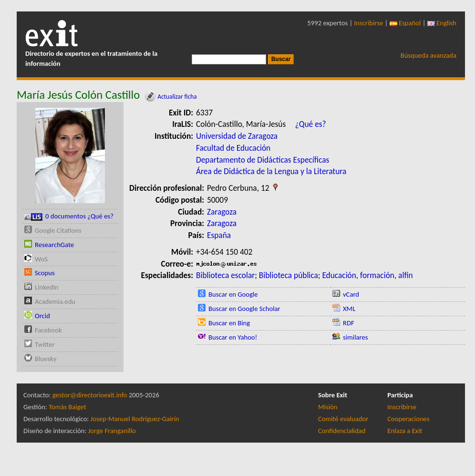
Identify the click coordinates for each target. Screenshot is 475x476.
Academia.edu (55, 301)
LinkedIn (47, 287)
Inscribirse (369, 23)
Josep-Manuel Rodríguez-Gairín (135, 419)
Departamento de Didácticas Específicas (263, 160)
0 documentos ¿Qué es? (69, 216)
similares (356, 337)
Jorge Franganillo (112, 431)
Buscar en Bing (229, 323)
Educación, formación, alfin (367, 275)
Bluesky (46, 359)
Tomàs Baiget (67, 407)
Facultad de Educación (233, 148)
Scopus (45, 273)
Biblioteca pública (289, 275)
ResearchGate (54, 245)
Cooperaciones (408, 419)
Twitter (45, 344)
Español (405, 23)
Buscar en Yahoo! (233, 337)
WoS (41, 259)
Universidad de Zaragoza (237, 136)
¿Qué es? (311, 124)
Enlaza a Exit (405, 431)
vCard (351, 294)
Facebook (48, 330)
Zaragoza (222, 212)
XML (349, 309)
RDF (349, 323)
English (442, 23)
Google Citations (58, 230)
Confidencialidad (342, 431)
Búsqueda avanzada (429, 55)
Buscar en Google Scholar (244, 309)
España (219, 235)
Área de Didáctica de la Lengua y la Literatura (271, 171)
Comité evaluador (343, 419)
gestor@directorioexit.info (90, 395)
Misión (328, 407)
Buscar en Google (233, 294)
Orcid (42, 316)
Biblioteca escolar (225, 275)
